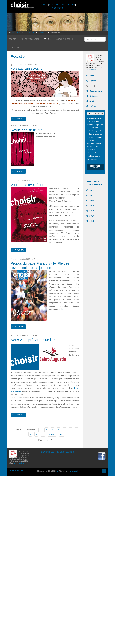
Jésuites (93, 86)
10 (43, 434)
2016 (92, 221)
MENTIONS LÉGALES (16, 471)
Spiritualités (95, 101)
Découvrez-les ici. (95, 167)
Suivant (52, 434)
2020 (92, 201)
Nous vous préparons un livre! (34, 340)
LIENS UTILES (48, 452)
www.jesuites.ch (91, 69)
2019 (92, 206)
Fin (62, 434)
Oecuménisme (96, 91)
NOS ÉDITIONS (68, 5)
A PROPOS (54, 5)
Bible (92, 76)
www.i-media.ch (73, 471)
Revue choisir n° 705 (27, 130)
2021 (92, 195)
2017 (92, 216)
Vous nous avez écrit (27, 185)
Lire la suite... (18, 119)
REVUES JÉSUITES (65, 452)
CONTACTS (57, 8)
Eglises (93, 81)
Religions (93, 96)
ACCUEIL (44, 5)
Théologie (94, 106)
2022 (92, 190)
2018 (92, 211)
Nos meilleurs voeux (27, 69)
